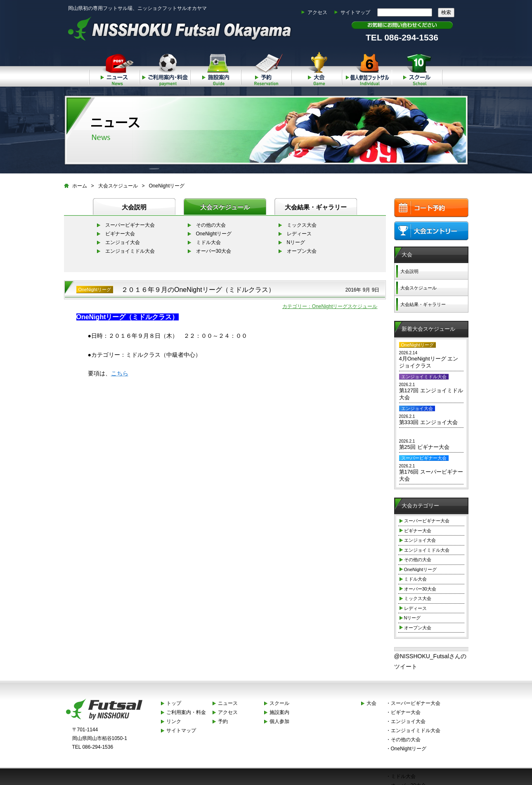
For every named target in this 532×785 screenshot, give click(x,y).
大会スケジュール (118, 186)
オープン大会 (302, 251)
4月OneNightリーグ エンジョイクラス (429, 362)
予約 (266, 68)
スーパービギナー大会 (130, 225)
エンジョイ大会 (123, 242)
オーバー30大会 (214, 251)
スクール (417, 68)
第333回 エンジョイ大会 (428, 422)
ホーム (80, 186)
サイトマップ (355, 12)
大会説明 (134, 207)
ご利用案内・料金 (165, 68)
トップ (174, 703)
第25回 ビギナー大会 (424, 447)
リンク (174, 721)
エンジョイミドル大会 (130, 251)
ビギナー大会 (120, 234)
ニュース (114, 68)
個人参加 (367, 68)
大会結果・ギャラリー (316, 207)
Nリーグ (296, 242)
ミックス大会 (302, 225)
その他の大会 (211, 225)
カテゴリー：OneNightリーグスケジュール (330, 306)
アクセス (317, 12)
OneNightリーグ (167, 186)
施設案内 (215, 68)
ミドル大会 (208, 242)
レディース (299, 234)
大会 (316, 68)
